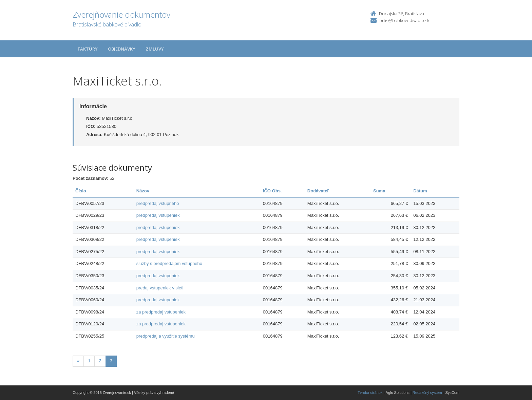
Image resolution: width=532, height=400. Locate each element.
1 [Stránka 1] (89, 361)
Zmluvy (155, 49)
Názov (143, 191)
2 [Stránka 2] (100, 361)
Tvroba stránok (370, 393)
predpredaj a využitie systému (166, 336)
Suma (379, 191)
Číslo (81, 191)
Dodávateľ (318, 191)
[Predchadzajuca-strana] (78, 361)
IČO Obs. (272, 191)
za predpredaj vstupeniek (161, 312)
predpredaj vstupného (158, 203)
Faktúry (88, 49)
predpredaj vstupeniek (158, 215)
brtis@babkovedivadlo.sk (404, 20)
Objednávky (122, 49)
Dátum (420, 191)
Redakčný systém (427, 393)
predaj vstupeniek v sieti (160, 288)
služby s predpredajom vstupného (169, 263)
